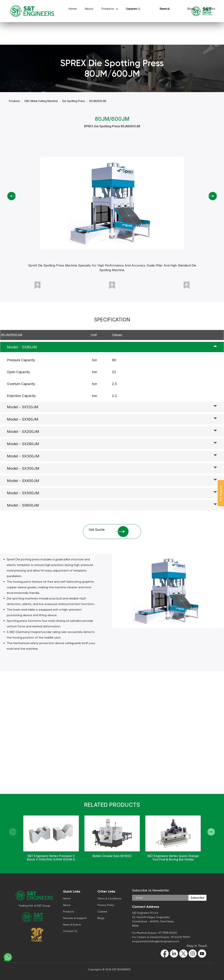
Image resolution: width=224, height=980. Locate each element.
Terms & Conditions (109, 898)
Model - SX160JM (23, 419)
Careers (102, 912)
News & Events (165, 10)
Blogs (191, 10)
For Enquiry (221, 493)
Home (73, 10)
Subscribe (197, 898)
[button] (210, 832)
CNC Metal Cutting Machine (41, 101)
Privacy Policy (106, 905)
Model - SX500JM (23, 493)
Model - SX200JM (23, 432)
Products (108, 10)
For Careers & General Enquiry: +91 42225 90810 (161, 937)
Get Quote (109, 532)
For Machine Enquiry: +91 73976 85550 (155, 933)
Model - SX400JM (23, 481)
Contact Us (209, 10)
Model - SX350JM (23, 468)
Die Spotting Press (74, 101)
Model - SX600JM (23, 505)
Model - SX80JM (22, 347)
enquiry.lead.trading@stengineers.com (156, 941)
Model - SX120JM (23, 407)
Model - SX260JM (23, 444)
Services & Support (133, 10)
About (89, 10)
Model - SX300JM (23, 456)
